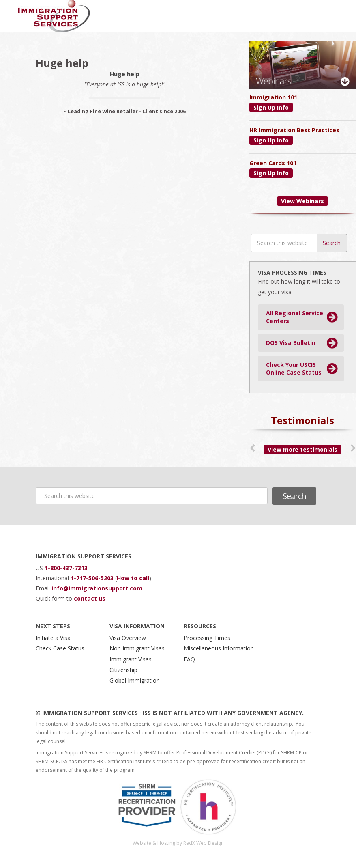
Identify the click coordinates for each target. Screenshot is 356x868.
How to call (133, 578)
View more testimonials (302, 449)
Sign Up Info (271, 107)
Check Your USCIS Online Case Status (294, 369)
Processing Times (207, 638)
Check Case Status (60, 648)
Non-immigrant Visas (137, 648)
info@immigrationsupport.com (97, 588)
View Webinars (302, 201)
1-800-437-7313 (66, 568)
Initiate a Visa (53, 638)
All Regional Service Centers (295, 317)
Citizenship (123, 670)
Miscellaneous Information (219, 648)
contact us (90, 598)
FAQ (189, 659)
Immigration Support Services (54, 16)
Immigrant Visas (131, 659)
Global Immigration (135, 680)
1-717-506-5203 (93, 578)
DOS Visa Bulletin (291, 343)
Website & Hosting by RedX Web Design (178, 843)
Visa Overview (128, 638)
